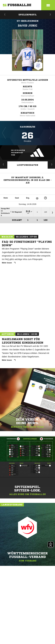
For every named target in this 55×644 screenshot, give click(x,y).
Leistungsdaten (27, 165)
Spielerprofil (28, 15)
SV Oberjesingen (28, 21)
